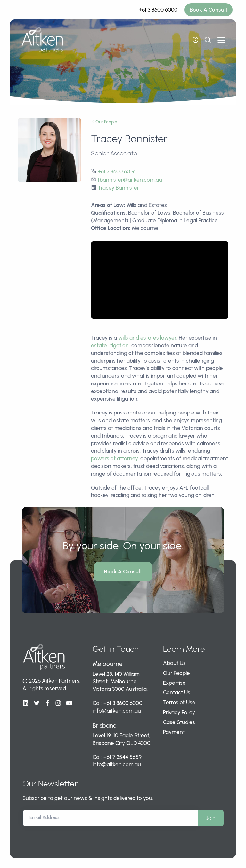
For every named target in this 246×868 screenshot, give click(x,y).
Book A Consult (209, 10)
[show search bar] (208, 40)
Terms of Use (179, 702)
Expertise (174, 683)
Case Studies (179, 722)
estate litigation (110, 345)
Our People (104, 122)
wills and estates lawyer (147, 338)
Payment (174, 732)
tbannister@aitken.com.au (130, 180)
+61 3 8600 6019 (116, 171)
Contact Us (177, 692)
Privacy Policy (179, 712)
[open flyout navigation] (195, 40)
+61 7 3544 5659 (123, 757)
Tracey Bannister (118, 188)
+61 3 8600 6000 (158, 10)
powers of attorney (114, 458)
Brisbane (105, 726)
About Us (174, 663)
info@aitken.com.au (117, 711)
